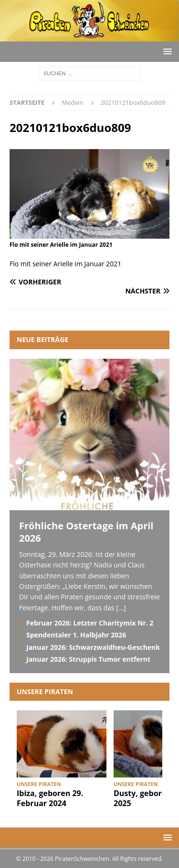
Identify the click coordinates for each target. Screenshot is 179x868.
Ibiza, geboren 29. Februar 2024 (50, 798)
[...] (121, 608)
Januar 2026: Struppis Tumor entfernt (88, 659)
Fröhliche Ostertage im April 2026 (86, 532)
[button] (166, 51)
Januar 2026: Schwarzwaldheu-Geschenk (93, 647)
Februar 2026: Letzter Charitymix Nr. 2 (90, 623)
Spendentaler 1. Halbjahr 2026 (76, 635)
